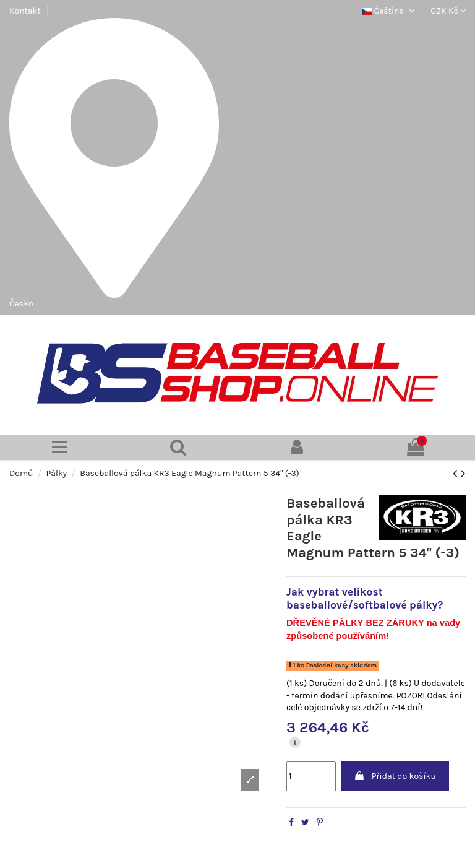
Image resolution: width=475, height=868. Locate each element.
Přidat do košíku (395, 776)
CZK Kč (448, 11)
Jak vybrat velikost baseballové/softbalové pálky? (365, 598)
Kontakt (25, 11)
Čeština (389, 11)
